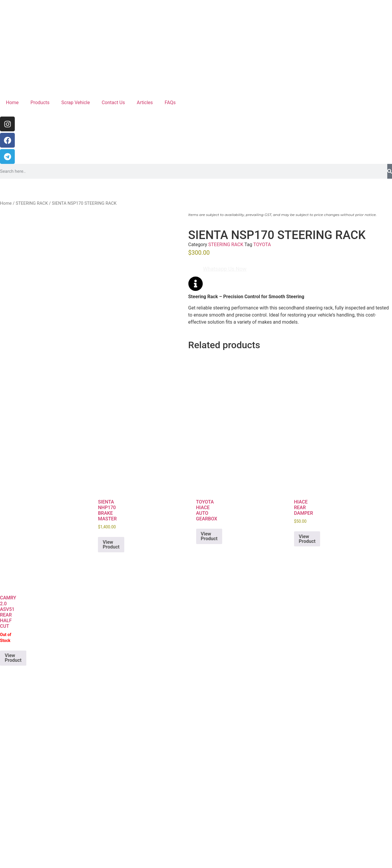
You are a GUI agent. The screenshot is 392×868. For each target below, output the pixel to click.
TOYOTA (262, 245)
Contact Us (113, 103)
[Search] (390, 171)
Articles (145, 103)
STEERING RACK (32, 203)
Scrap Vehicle (75, 103)
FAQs (170, 103)
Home (12, 103)
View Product (111, 544)
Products (40, 103)
